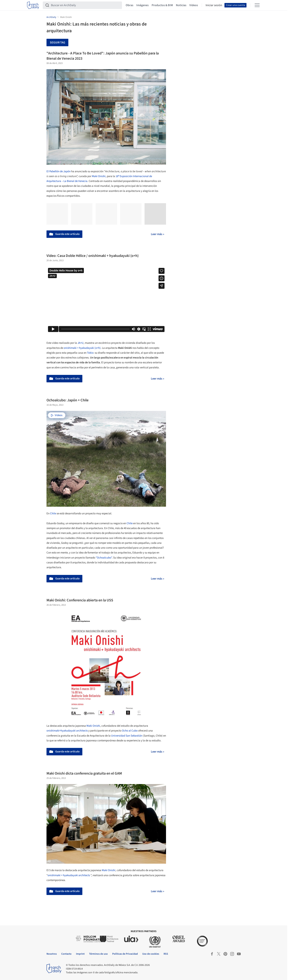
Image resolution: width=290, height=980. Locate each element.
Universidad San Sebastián (127, 736)
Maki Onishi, (99, 176)
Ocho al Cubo (130, 731)
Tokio (90, 353)
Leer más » (158, 234)
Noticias (181, 5)
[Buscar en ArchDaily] (85, 5)
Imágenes (142, 5)
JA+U (80, 343)
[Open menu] (257, 5)
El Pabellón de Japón (59, 171)
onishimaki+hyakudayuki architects (67, 731)
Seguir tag (58, 43)
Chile (53, 513)
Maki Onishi (93, 726)
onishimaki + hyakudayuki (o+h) (82, 348)
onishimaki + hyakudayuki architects (69, 875)
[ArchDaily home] (33, 5)
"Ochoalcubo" (104, 558)
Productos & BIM (162, 5)
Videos (194, 5)
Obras (130, 5)
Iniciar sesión (214, 5)
